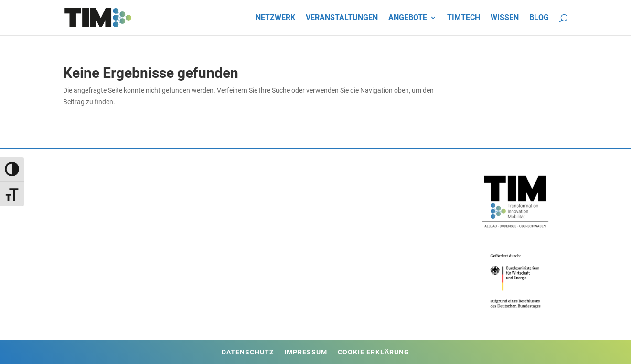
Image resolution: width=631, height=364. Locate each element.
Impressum (306, 352)
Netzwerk (275, 18)
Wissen (505, 18)
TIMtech (464, 18)
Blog (539, 18)
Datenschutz (248, 352)
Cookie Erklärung (374, 352)
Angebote (408, 18)
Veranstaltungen (342, 18)
